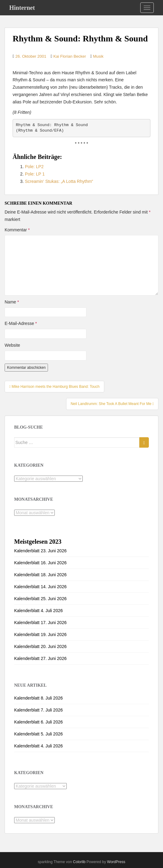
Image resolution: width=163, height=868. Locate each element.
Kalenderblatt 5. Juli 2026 (38, 734)
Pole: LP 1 (35, 174)
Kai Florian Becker (70, 56)
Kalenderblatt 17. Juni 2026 (40, 623)
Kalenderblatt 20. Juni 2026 (40, 646)
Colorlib (79, 862)
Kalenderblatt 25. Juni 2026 (40, 599)
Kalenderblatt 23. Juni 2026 (40, 551)
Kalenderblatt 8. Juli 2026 (38, 698)
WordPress (116, 862)
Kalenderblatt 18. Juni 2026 (40, 575)
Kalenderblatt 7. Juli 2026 (38, 710)
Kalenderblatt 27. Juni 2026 (40, 658)
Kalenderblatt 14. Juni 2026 (40, 587)
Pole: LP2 (34, 167)
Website (12, 345)
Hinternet (22, 8)
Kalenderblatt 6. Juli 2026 (38, 722)
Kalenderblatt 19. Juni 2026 (40, 635)
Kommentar (17, 230)
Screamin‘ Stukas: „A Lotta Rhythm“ (59, 181)
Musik (98, 56)
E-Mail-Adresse (21, 323)
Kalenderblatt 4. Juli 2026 (38, 611)
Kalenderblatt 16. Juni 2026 (40, 563)
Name (12, 302)
